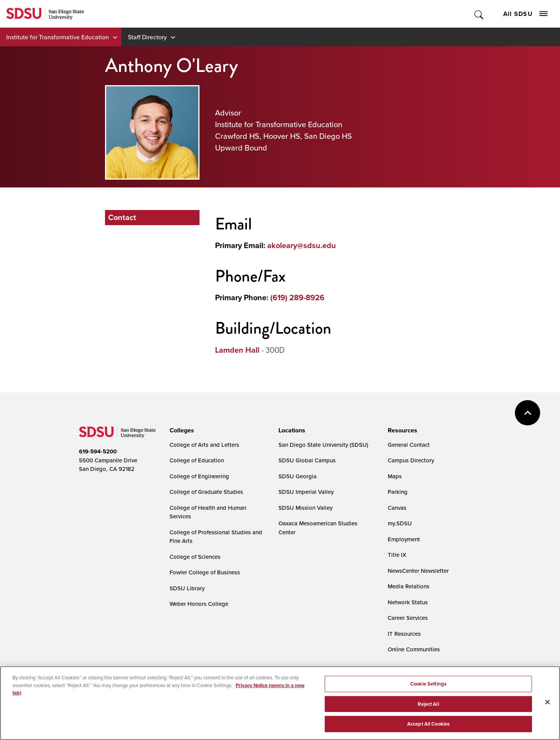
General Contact (409, 445)
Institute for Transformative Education (58, 37)
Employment (404, 539)
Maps (395, 476)
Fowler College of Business (205, 572)
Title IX (397, 555)
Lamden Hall (237, 350)
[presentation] (181, 430)
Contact (122, 217)
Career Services (408, 618)
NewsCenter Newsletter (418, 571)
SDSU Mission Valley (305, 508)
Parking (398, 492)
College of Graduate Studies (206, 492)
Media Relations (409, 586)
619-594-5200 (98, 451)
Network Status (408, 602)
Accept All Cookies (428, 725)
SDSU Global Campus (307, 460)
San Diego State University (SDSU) (323, 445)
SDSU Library (187, 588)
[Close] (548, 703)
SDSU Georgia (297, 476)
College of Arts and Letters (204, 445)
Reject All (428, 705)
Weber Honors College (199, 604)
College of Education (197, 460)
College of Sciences (195, 557)
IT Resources (404, 634)
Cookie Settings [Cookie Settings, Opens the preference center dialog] (428, 685)
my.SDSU (400, 523)
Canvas (397, 508)
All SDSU (525, 14)
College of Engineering (199, 476)
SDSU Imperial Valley (306, 492)
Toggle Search (479, 14)
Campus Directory (411, 460)
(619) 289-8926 (297, 297)
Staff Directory (147, 37)
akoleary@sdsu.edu (302, 245)
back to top (528, 413)
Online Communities (414, 649)
